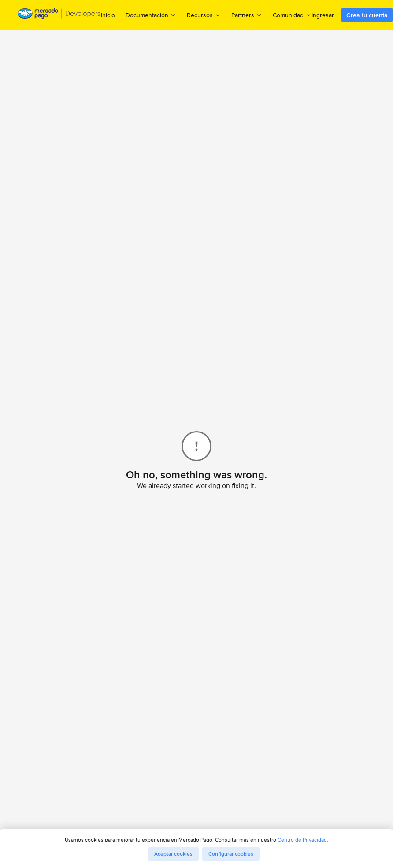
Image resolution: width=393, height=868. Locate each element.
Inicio (108, 15)
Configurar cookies (231, 854)
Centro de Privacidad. (303, 840)
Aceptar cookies (173, 854)
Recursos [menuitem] (204, 15)
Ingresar (323, 15)
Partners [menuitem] (247, 15)
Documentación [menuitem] (151, 15)
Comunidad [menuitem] (292, 15)
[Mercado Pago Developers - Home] (59, 15)
